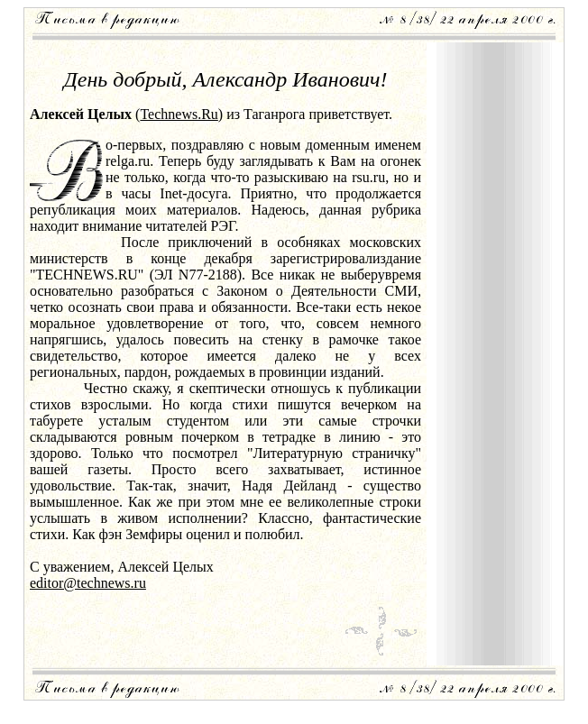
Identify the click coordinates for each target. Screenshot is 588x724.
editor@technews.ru (88, 583)
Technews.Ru (179, 114)
